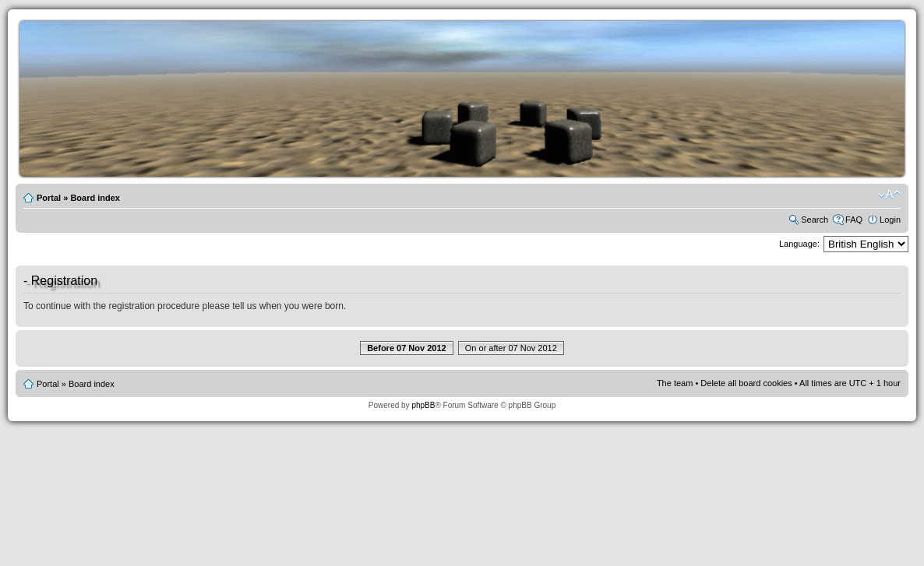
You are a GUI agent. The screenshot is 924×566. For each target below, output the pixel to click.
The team (675, 383)
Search (815, 220)
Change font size (889, 195)
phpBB (423, 405)
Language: (799, 244)
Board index (95, 198)
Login (890, 220)
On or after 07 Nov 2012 (511, 348)
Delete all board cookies (746, 383)
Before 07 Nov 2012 (407, 348)
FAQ (854, 220)
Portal (49, 198)
